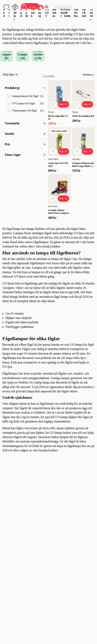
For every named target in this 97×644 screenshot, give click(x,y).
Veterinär (62, 11)
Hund (4, 11)
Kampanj (40, 11)
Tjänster (91, 14)
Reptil (27, 11)
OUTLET (47, 11)
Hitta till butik (67, 13)
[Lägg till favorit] (53, 104)
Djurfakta (76, 13)
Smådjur (15, 13)
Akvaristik (33, 11)
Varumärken (54, 11)
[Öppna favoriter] (6, 7)
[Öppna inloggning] (15, 7)
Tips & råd (84, 13)
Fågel (21, 11)
